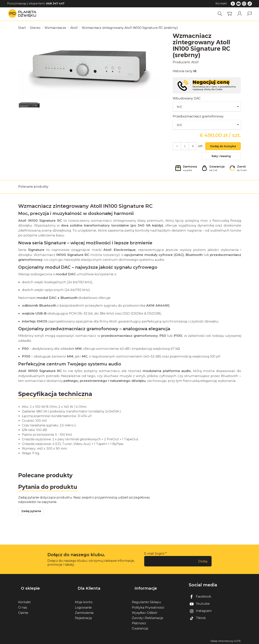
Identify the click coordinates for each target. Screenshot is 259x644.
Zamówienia (84, 612)
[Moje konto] (241, 14)
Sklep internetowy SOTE (226, 640)
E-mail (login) (154, 559)
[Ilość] (183, 147)
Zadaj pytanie (33, 516)
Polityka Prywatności (148, 607)
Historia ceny (184, 71)
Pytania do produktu (50, 491)
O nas (23, 607)
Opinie (23, 612)
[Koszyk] (231, 14)
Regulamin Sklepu (146, 601)
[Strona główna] (23, 14)
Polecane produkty (33, 190)
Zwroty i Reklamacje (148, 617)
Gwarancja (140, 628)
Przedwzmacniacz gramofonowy (198, 116)
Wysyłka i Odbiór (145, 612)
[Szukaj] (222, 14)
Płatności (139, 622)
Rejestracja (83, 617)
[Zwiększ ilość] (176, 147)
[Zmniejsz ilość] (190, 147)
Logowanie (83, 607)
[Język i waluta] (250, 14)
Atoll (195, 62)
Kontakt (221, 3)
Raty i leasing (221, 158)
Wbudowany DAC (187, 98)
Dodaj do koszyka (221, 147)
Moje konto (84, 601)
